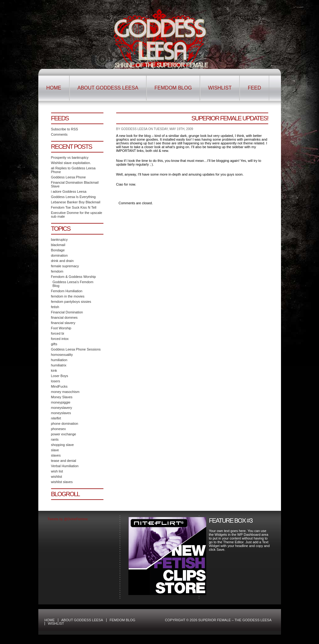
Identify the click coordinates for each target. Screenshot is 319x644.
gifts (54, 344)
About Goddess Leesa (108, 88)
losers (56, 381)
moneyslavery (62, 408)
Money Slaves (62, 397)
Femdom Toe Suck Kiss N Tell (74, 207)
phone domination (65, 424)
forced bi (58, 333)
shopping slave (62, 445)
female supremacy (65, 266)
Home (54, 88)
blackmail (58, 245)
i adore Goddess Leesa (69, 191)
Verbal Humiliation (65, 466)
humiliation (59, 360)
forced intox (60, 339)
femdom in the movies (68, 296)
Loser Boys (60, 376)
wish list (57, 471)
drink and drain (62, 261)
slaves (56, 455)
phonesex (59, 429)
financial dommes (64, 317)
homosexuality (62, 355)
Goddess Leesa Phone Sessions (76, 349)
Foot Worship (61, 328)
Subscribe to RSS (65, 129)
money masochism (65, 392)
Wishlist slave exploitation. (71, 163)
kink (54, 370)
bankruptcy (60, 240)
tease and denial (64, 461)
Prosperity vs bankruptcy (70, 157)
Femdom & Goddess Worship (74, 277)
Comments (59, 134)
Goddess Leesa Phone (69, 177)
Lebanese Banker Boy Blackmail (76, 202)
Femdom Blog (173, 88)
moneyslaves (61, 413)
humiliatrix (59, 365)
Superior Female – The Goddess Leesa (160, 38)
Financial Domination (67, 312)
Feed (254, 88)
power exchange (64, 434)
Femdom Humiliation (67, 291)
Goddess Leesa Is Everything (74, 197)
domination (60, 255)
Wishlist (220, 88)
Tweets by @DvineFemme (68, 519)
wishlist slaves (62, 482)
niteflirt (56, 418)
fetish (55, 307)
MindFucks (59, 386)
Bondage (58, 250)
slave (55, 450)
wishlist (57, 477)
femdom (57, 271)
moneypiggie (61, 402)
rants (55, 439)
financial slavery (63, 323)
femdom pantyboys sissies (71, 302)
